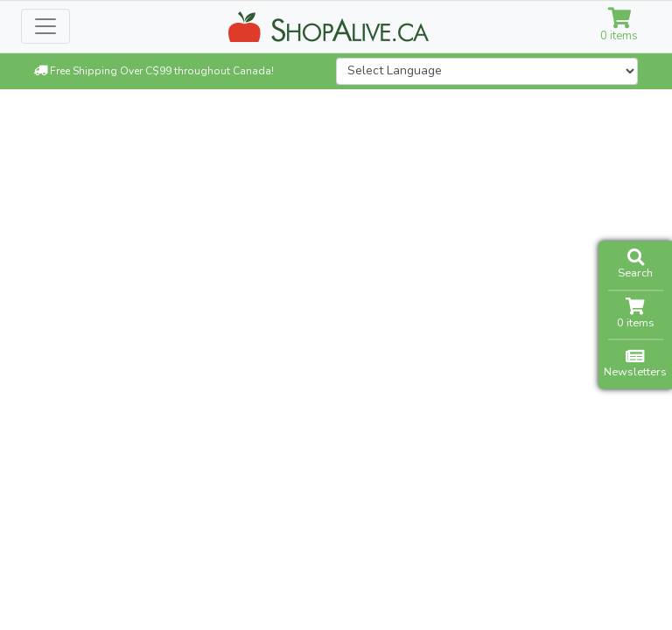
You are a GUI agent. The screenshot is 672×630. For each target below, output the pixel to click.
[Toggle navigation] (45, 26)
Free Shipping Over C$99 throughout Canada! (154, 71)
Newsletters (635, 364)
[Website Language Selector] (487, 71)
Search (635, 265)
